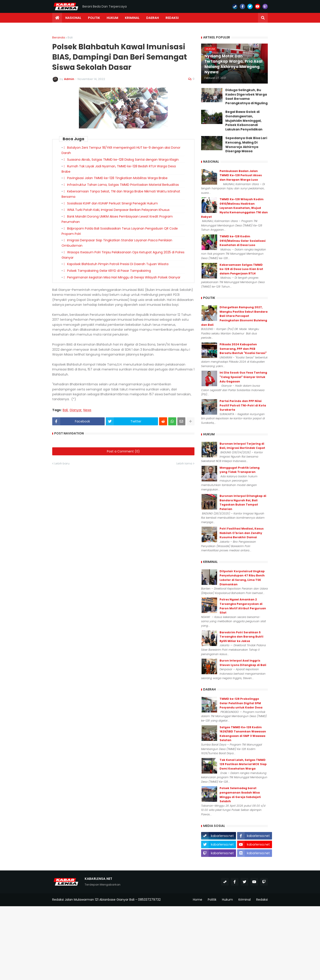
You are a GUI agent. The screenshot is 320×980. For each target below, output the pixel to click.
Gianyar (76, 410)
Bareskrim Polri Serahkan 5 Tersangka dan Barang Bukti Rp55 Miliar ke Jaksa (241, 637)
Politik (212, 900)
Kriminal (245, 900)
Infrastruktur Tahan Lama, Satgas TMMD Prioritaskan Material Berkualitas (123, 185)
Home (198, 900)
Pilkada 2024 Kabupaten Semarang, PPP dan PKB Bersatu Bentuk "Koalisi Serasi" (243, 349)
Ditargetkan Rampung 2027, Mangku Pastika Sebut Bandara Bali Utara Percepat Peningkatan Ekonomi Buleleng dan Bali (234, 316)
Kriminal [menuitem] (132, 18)
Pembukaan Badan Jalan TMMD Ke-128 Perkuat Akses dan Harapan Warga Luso (241, 175)
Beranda (59, 37)
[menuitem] (57, 18)
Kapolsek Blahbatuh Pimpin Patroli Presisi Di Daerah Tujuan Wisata (118, 264)
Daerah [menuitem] (153, 18)
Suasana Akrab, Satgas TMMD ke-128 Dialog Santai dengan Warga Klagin (123, 160)
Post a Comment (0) (123, 451)
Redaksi (262, 900)
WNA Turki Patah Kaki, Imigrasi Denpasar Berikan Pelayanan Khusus (118, 210)
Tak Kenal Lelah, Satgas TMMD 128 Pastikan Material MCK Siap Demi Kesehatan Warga (243, 764)
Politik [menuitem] (94, 18)
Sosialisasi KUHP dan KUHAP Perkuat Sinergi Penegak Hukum (112, 203)
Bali (70, 37)
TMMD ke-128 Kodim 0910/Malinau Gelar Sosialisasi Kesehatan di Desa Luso (243, 241)
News (87, 410)
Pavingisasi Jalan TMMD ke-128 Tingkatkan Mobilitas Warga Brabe (117, 178)
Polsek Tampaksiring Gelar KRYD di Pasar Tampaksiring (109, 271)
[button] (263, 18)
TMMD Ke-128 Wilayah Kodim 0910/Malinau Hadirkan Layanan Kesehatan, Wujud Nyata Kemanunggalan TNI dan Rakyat (234, 208)
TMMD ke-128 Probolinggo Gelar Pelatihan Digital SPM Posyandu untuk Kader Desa (241, 703)
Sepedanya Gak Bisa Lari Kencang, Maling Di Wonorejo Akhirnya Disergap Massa (246, 145)
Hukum (227, 900)
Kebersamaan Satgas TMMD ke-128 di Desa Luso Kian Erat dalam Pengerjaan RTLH (241, 269)
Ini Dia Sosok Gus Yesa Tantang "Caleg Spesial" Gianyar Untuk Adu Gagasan (243, 377)
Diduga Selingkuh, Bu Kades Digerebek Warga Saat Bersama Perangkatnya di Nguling (246, 97)
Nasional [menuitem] (73, 18)
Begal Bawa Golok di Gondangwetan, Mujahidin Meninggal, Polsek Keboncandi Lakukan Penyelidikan (244, 121)
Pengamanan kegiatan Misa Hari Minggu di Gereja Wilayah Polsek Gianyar (124, 277)
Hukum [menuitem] (112, 18)
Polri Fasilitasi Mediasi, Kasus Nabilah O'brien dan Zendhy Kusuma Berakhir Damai (242, 533)
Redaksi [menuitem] (172, 18)
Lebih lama (184, 463)
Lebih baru (62, 463)
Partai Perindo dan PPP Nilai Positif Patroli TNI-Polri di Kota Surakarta (243, 405)
